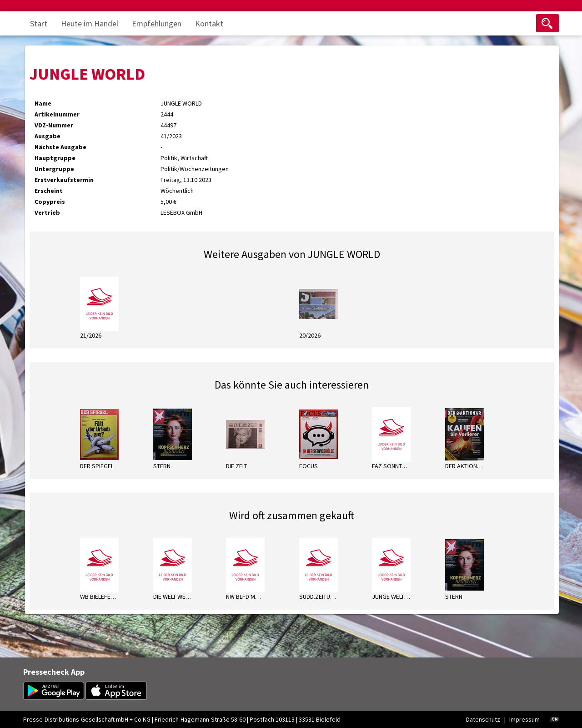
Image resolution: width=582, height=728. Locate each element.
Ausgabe (48, 136)
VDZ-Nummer (54, 125)
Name (43, 103)
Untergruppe (54, 169)
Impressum (524, 719)
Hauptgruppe (55, 158)
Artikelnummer (57, 114)
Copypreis (50, 202)
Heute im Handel (90, 23)
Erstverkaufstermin (64, 180)
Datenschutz (483, 719)
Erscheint (49, 191)
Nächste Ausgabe (60, 147)
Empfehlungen (157, 23)
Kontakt (209, 23)
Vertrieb (47, 212)
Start (39, 23)
